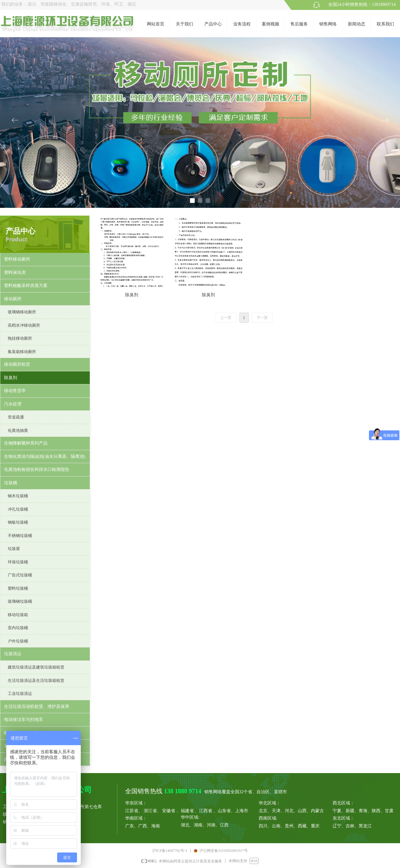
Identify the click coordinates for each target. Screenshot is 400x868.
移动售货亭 (15, 391)
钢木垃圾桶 (18, 496)
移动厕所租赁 (17, 364)
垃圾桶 (11, 483)
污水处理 (13, 404)
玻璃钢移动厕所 (22, 312)
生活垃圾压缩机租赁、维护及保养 (37, 707)
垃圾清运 (13, 654)
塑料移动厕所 (17, 259)
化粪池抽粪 (18, 430)
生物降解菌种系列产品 (26, 443)
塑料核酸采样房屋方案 (26, 286)
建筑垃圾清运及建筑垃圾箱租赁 (36, 667)
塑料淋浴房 (15, 273)
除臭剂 (11, 378)
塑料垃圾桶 (18, 588)
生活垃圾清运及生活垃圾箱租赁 (36, 680)
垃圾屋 (14, 549)
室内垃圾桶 (18, 628)
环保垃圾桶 (18, 562)
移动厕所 (13, 299)
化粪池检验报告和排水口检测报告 (37, 470)
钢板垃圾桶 (18, 522)
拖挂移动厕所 (20, 338)
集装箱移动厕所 (22, 352)
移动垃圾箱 (18, 615)
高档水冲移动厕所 (24, 325)
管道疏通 (16, 417)
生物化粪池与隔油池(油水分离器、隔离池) (45, 456)
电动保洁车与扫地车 (24, 720)
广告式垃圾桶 (20, 575)
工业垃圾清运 (20, 694)
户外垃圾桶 (18, 641)
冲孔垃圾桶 (18, 509)
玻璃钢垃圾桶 (20, 601)
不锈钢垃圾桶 (20, 536)
